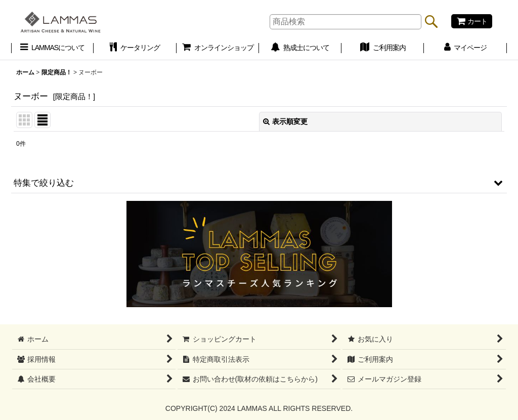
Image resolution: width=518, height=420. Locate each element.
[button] (259, 183)
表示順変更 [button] (285, 121)
